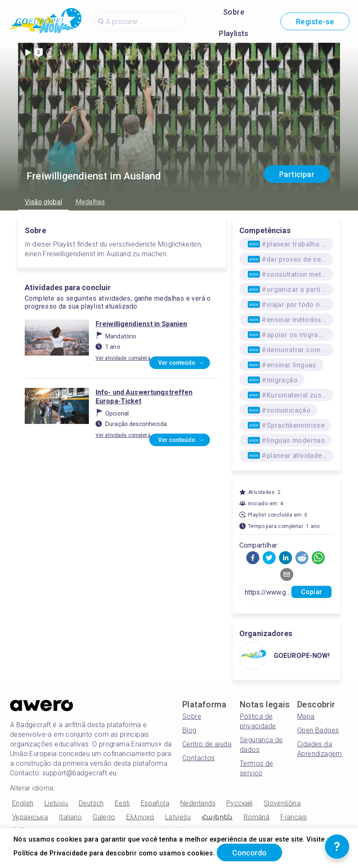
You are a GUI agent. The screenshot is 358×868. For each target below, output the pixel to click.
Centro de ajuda (207, 744)
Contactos (199, 758)
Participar (297, 174)
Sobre (234, 12)
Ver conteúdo (181, 363)
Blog (189, 730)
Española (155, 803)
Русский (240, 803)
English (23, 803)
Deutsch (91, 803)
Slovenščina (282, 803)
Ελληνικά (140, 817)
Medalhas (90, 202)
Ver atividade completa (123, 358)
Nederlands (198, 803)
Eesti (122, 803)
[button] (253, 558)
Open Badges (318, 730)
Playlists (234, 33)
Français (294, 817)
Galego (104, 817)
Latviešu (178, 817)
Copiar (311, 592)
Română (257, 817)
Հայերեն (217, 817)
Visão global (43, 202)
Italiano (70, 817)
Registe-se (315, 22)
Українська (30, 817)
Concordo (249, 853)
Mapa (306, 716)
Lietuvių (56, 803)
